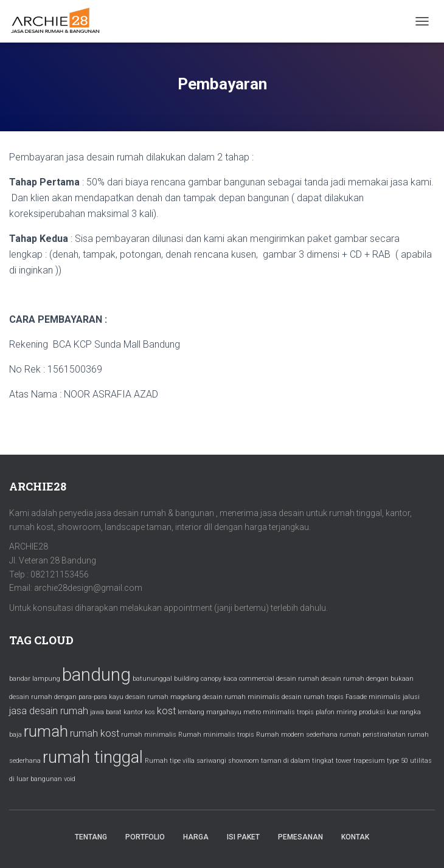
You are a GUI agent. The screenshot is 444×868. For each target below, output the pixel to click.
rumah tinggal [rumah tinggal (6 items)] (93, 757)
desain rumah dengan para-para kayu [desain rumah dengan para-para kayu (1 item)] (66, 697)
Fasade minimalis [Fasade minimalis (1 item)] (373, 697)
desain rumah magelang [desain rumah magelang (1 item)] (163, 697)
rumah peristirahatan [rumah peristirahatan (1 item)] (373, 735)
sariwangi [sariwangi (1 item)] (211, 761)
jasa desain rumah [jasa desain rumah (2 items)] (49, 711)
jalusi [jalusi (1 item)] (411, 697)
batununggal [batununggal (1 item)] (152, 679)
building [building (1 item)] (186, 679)
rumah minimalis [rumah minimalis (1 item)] (149, 735)
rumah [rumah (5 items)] (46, 731)
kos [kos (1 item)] (150, 712)
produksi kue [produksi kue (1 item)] (378, 712)
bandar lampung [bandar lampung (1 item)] (35, 679)
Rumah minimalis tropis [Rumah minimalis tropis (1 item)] (216, 735)
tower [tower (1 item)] (344, 761)
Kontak (355, 837)
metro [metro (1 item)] (252, 712)
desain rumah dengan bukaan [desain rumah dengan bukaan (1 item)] (367, 679)
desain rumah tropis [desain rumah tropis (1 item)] (313, 697)
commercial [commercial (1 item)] (257, 679)
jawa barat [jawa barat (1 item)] (106, 712)
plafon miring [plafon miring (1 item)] (336, 712)
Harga (196, 837)
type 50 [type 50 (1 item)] (397, 761)
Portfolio (145, 837)
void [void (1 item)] (70, 779)
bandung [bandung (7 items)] (96, 675)
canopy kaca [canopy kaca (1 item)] (219, 679)
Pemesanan (300, 837)
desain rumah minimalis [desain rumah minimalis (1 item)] (241, 697)
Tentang (91, 837)
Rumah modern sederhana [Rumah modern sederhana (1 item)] (297, 735)
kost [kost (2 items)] (166, 711)
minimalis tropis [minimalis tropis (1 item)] (288, 712)
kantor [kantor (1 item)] (133, 712)
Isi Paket (243, 837)
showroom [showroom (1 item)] (244, 761)
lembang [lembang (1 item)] (191, 712)
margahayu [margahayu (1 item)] (224, 712)
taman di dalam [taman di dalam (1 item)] (286, 761)
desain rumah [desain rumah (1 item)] (298, 679)
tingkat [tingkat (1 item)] (323, 761)
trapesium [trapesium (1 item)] (369, 761)
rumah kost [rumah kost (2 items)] (95, 733)
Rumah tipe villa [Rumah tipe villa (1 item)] (170, 761)
